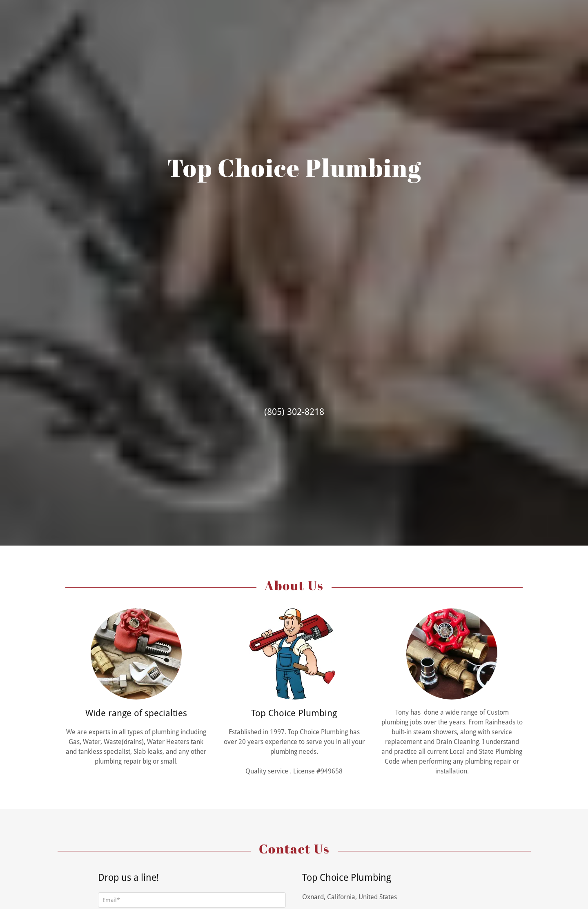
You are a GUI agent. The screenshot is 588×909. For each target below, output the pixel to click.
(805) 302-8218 (294, 412)
